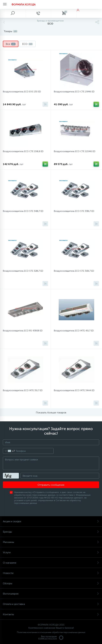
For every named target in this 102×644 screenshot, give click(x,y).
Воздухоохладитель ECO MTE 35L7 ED (23, 390)
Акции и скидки (51, 521)
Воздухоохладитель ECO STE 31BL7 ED (74, 271)
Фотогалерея (51, 594)
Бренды (51, 532)
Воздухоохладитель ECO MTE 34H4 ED (74, 390)
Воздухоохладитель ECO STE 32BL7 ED (23, 271)
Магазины (51, 542)
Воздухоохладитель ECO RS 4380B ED (23, 331)
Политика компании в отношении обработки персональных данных (51, 632)
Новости (51, 573)
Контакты (51, 614)
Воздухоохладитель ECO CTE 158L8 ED (23, 151)
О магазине (51, 563)
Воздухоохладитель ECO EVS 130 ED (22, 92)
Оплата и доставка (51, 604)
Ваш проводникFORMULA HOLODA (51, 638)
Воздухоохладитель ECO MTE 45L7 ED (74, 331)
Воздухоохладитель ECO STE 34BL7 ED (23, 211)
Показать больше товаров (51, 413)
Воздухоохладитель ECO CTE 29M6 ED (74, 92)
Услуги (51, 552)
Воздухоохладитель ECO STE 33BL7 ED (74, 211)
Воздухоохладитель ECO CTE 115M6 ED (75, 151)
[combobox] (9, 451)
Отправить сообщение (51, 485)
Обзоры (51, 583)
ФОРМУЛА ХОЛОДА (24, 5)
